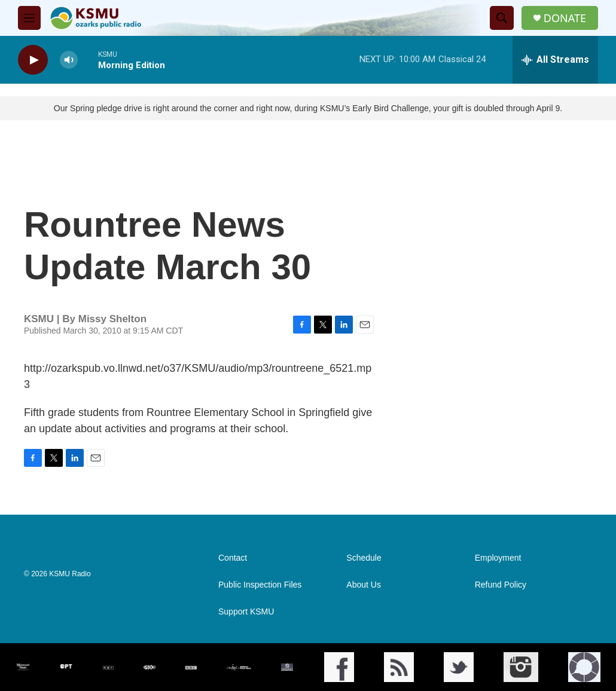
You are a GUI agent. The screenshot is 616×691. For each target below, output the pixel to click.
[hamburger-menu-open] (29, 18)
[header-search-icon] (502, 18)
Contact (233, 558)
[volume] (69, 60)
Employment (498, 558)
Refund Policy (501, 585)
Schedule (364, 558)
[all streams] (555, 60)
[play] (33, 60)
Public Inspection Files (260, 585)
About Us (364, 585)
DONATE (565, 18)
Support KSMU (246, 612)
